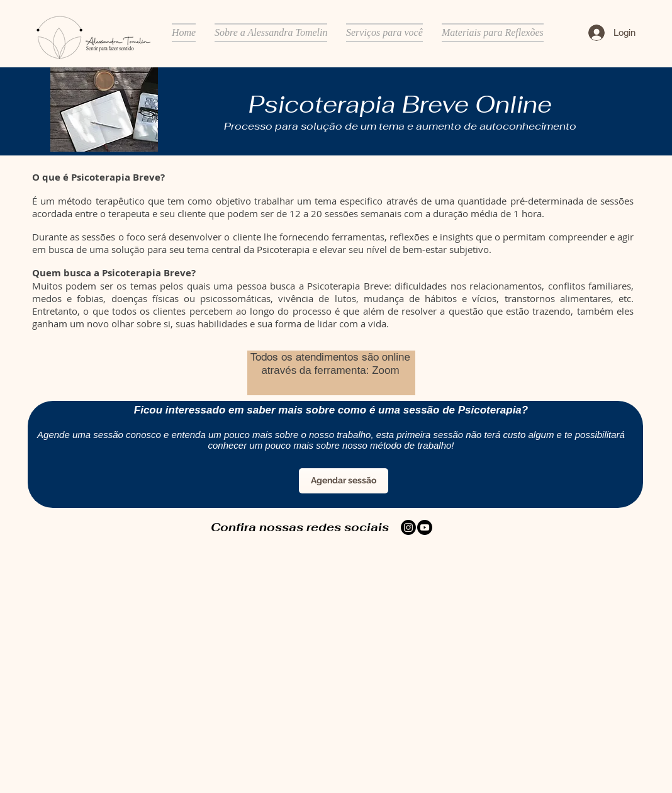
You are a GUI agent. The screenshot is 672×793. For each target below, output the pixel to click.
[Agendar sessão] (344, 481)
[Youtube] (425, 527)
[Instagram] (408, 527)
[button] (271, 33)
